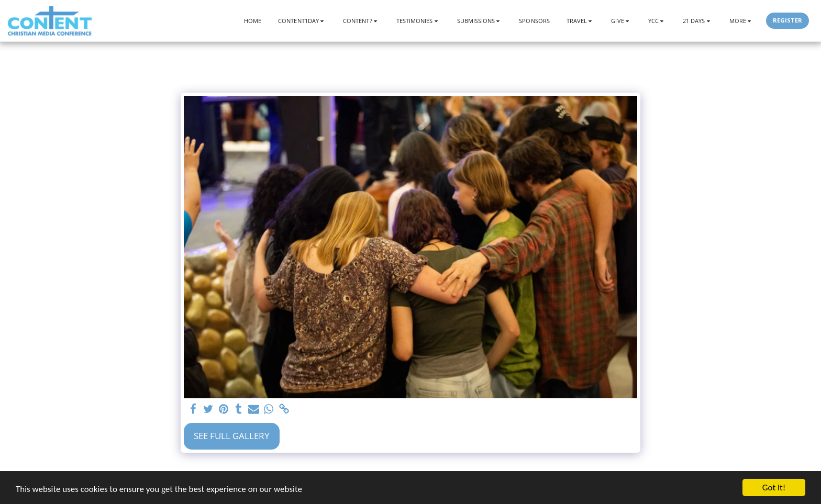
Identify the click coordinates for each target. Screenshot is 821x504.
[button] (302, 21)
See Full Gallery (232, 436)
